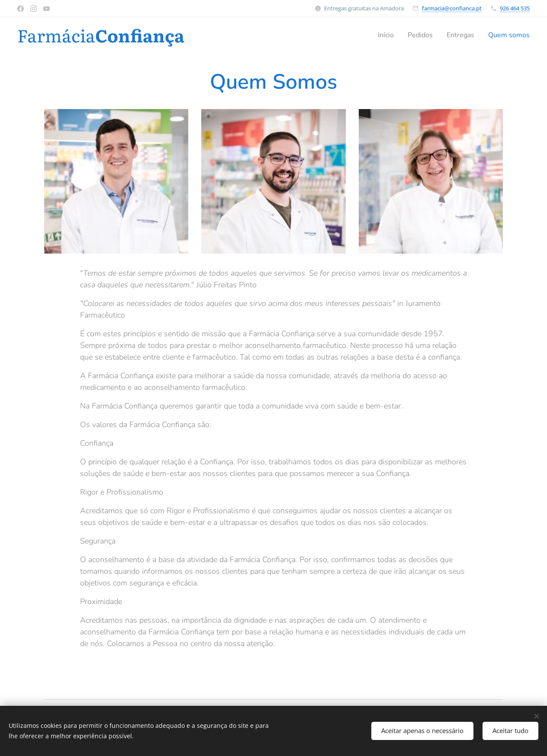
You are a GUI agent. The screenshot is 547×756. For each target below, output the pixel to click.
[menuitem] (378, 35)
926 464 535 (515, 8)
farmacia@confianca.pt (452, 8)
